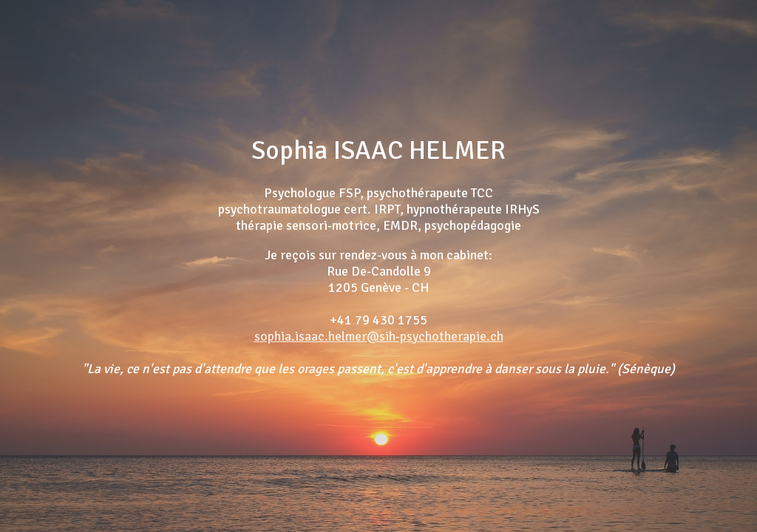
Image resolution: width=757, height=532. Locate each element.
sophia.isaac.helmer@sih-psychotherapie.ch (379, 336)
